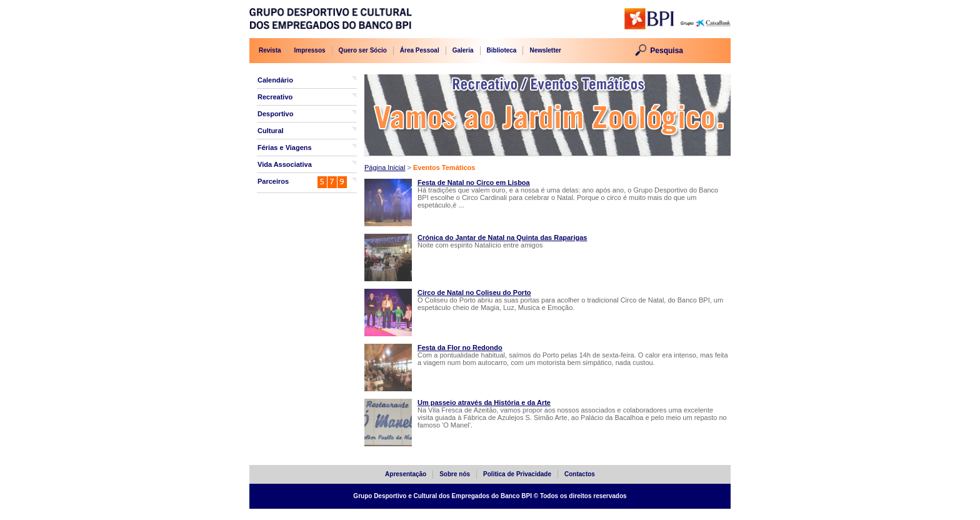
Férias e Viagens (285, 147)
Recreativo (275, 97)
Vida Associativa (285, 164)
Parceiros (273, 181)
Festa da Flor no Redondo (460, 347)
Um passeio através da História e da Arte (484, 402)
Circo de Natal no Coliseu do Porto (474, 292)
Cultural (271, 131)
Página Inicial (385, 167)
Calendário (275, 80)
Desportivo (275, 114)
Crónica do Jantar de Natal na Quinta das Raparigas (502, 237)
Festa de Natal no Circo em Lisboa (474, 182)
